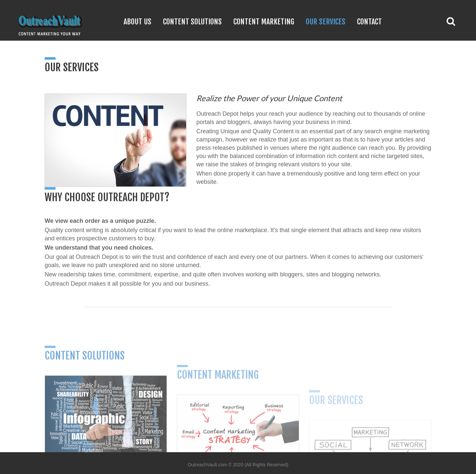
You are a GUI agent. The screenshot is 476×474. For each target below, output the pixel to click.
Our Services (326, 21)
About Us (138, 21)
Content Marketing (264, 21)
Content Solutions (192, 21)
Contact (369, 21)
